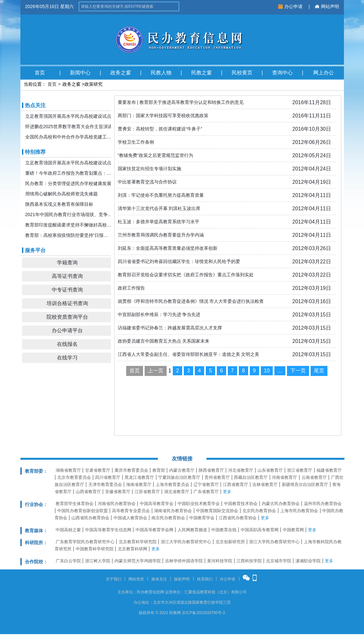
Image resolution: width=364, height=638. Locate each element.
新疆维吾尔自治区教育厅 (305, 484)
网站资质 (136, 579)
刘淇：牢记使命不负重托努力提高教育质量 (161, 195)
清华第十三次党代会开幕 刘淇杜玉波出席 (159, 208)
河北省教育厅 (241, 470)
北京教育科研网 (132, 549)
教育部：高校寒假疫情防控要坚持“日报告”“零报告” (69, 235)
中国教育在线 (224, 530)
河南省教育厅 (284, 477)
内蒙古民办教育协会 (281, 504)
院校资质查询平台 (67, 317)
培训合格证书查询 (67, 303)
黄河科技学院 (220, 561)
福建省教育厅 (329, 470)
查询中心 (282, 73)
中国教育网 (293, 530)
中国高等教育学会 (157, 504)
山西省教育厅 (88, 492)
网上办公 (324, 73)
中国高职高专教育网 (260, 530)
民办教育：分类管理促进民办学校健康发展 (68, 183)
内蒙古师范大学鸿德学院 (138, 561)
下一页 (298, 371)
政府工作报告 (131, 288)
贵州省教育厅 (217, 477)
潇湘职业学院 (308, 561)
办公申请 (291, 6)
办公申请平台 (67, 330)
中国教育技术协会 (241, 504)
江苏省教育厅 (147, 492)
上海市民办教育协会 (299, 511)
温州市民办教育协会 (323, 504)
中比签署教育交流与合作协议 (147, 182)
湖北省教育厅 (177, 492)
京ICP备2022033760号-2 (203, 613)
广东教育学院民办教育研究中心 (85, 542)
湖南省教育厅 (68, 470)
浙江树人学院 (98, 561)
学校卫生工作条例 (136, 142)
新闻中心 (80, 73)
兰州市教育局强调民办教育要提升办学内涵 (161, 235)
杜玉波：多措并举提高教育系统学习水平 (159, 222)
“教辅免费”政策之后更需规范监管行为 (155, 155)
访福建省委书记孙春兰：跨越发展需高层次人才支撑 (170, 328)
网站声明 (327, 6)
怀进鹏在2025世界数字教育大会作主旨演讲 (69, 126)
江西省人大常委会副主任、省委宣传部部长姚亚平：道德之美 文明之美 (189, 354)
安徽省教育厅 (118, 492)
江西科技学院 (249, 561)
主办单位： (127, 592)
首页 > (54, 84)
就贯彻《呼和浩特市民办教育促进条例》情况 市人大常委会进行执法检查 (191, 301)
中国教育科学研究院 (95, 549)
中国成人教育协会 (130, 518)
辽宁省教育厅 (206, 484)
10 (267, 371)
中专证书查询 (67, 290)
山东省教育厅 (270, 470)
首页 (40, 73)
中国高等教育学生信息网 (108, 530)
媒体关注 (159, 579)
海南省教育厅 (139, 484)
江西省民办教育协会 (238, 518)
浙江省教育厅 (300, 470)
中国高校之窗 (68, 530)
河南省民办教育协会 (117, 504)
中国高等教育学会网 (154, 530)
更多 (227, 492)
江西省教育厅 (236, 484)
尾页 (319, 371)
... (280, 371)
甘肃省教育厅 (98, 470)
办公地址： (143, 602)
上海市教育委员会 (172, 484)
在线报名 (67, 344)
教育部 (159, 470)
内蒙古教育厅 (182, 470)
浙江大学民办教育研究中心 (186, 542)
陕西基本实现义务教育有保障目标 (59, 204)
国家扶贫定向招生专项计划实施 (149, 169)
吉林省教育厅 (265, 484)
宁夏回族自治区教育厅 (179, 477)
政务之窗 (121, 73)
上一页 (156, 371)
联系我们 (205, 579)
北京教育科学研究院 (138, 542)
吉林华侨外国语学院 (184, 561)
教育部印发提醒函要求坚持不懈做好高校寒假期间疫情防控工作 (69, 225)
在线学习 (67, 358)
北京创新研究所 (230, 542)
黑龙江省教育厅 (139, 477)
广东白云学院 (68, 561)
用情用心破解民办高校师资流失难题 (61, 194)
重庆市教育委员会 (131, 470)
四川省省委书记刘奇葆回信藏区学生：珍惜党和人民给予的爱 (179, 261)
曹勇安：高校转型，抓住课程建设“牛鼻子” (160, 129)
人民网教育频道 (192, 530)
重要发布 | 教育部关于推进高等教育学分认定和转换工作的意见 (181, 102)
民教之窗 (202, 73)
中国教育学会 (202, 518)
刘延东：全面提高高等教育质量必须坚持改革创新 (168, 248)
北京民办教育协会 (259, 511)
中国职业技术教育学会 (199, 504)
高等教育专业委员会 (131, 511)
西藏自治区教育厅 (251, 477)
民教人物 (161, 73)
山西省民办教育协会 (90, 518)
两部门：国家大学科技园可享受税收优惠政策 (163, 115)
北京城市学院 (279, 561)
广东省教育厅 (206, 492)
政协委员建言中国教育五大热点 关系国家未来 (164, 341)
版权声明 (182, 579)
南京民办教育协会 (168, 518)
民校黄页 (242, 73)
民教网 (175, 613)
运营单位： (175, 592)
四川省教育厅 (108, 477)
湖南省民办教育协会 (173, 511)
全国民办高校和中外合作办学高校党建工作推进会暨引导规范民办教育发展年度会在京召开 (69, 137)
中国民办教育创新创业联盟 (83, 511)
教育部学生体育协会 (75, 504)
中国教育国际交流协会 (217, 511)
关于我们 (114, 579)
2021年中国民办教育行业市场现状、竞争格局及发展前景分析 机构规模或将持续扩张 (69, 214)
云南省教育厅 (314, 477)
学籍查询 (67, 263)
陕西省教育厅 (211, 470)
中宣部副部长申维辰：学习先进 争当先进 (159, 314)
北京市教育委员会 (74, 477)
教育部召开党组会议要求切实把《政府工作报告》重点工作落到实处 (186, 275)
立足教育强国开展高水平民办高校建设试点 (68, 116)
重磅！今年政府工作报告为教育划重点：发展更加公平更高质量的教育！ (69, 173)
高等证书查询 (67, 276)
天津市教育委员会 (105, 484)
